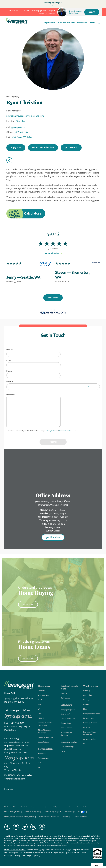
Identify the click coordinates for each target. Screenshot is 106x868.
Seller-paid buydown (46, 737)
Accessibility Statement (56, 807)
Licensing (67, 817)
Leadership (87, 695)
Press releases (89, 718)
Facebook (7, 827)
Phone (9, 371)
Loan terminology (67, 747)
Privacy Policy (51, 431)
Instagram (16, 827)
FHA (40, 704)
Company (87, 691)
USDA (40, 714)
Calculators (13, 10)
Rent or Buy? (65, 714)
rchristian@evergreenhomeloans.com (25, 116)
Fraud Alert (10, 789)
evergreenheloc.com (15, 779)
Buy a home (49, 23)
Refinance (82, 23)
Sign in (52, 10)
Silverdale (21, 121)
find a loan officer (47, 14)
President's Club (89, 739)
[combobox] (97, 865)
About (92, 23)
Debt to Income (66, 728)
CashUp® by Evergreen (53, 3)
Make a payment (39, 10)
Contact (24, 807)
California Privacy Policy (32, 812)
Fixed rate (42, 691)
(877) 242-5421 (19, 758)
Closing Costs (66, 723)
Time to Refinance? (68, 719)
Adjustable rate (44, 695)
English (95, 865)
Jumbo (41, 700)
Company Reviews (90, 723)
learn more (28, 604)
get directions (53, 537)
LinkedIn (33, 827)
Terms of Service (65, 431)
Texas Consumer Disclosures (48, 817)
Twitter (25, 827)
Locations (25, 10)
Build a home (65, 698)
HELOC (41, 718)
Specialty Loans (44, 742)
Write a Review (52, 253)
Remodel (64, 693)
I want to (10, 382)
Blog (85, 709)
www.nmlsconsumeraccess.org (57, 845)
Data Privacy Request (53, 812)
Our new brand (89, 744)
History (86, 700)
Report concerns (37, 807)
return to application (43, 148)
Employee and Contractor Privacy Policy (19, 817)
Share (9, 160)
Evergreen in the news (92, 714)
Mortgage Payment (68, 710)
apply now (16, 148)
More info (10, 395)
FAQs (63, 751)
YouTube (42, 827)
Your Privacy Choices (75, 812)
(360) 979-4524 (21, 132)
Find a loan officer (11, 807)
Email (9, 360)
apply (92, 12)
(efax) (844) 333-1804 (21, 137)
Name (9, 350)
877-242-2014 (18, 716)
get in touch (71, 148)
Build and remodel (66, 23)
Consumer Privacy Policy (78, 807)
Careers (86, 704)
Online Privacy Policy (12, 812)
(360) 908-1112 (18, 127)
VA (39, 709)
